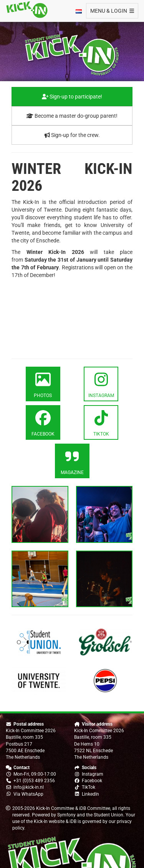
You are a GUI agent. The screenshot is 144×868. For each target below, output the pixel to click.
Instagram (93, 774)
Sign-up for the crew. (72, 135)
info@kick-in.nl (29, 787)
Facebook (92, 781)
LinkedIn (90, 794)
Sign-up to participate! (72, 97)
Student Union (108, 815)
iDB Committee (95, 808)
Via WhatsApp (28, 794)
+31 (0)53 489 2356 (34, 781)
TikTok (89, 787)
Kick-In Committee (55, 808)
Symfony (66, 815)
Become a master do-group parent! (72, 116)
